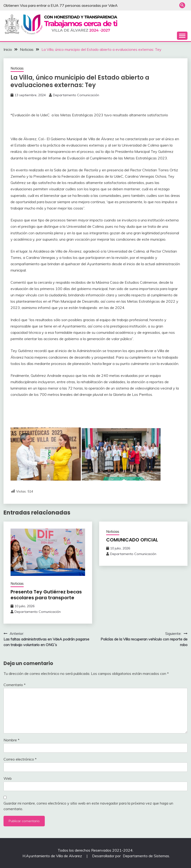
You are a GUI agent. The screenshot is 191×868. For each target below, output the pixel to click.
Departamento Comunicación (76, 95)
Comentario (15, 685)
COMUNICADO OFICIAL (132, 540)
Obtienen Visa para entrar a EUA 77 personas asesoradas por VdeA (61, 5)
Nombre (11, 740)
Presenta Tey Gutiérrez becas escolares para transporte (46, 595)
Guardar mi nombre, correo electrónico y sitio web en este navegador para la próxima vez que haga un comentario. (88, 806)
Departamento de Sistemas (146, 856)
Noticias (17, 68)
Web (8, 778)
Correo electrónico (20, 759)
